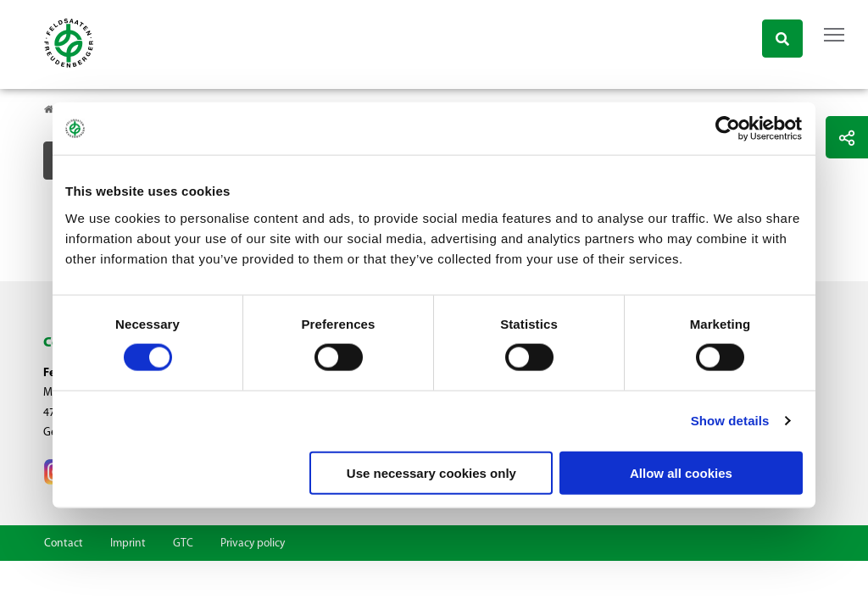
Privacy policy (253, 543)
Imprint (128, 543)
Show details (730, 421)
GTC (183, 543)
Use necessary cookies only (431, 472)
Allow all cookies (681, 472)
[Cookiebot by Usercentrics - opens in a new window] (729, 129)
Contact (64, 543)
